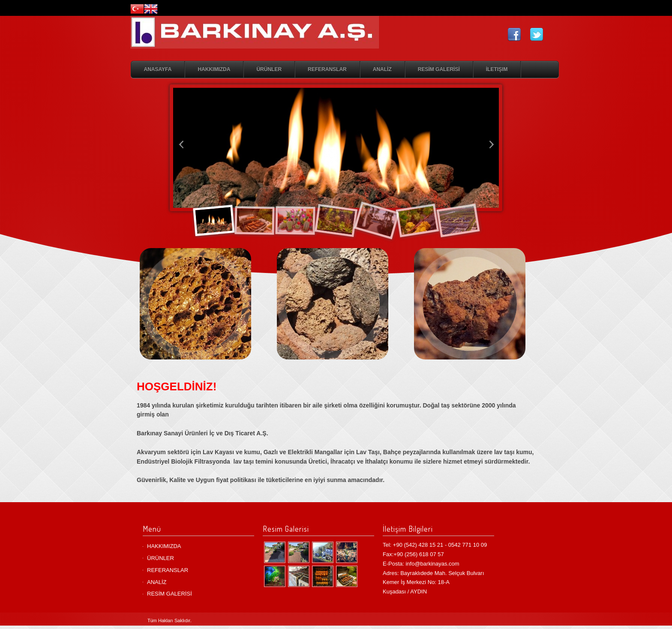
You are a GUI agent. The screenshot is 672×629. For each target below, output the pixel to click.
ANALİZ (382, 69)
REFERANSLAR (327, 69)
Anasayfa (158, 69)
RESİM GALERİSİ (439, 69)
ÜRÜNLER (269, 69)
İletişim (497, 69)
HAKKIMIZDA (214, 69)
